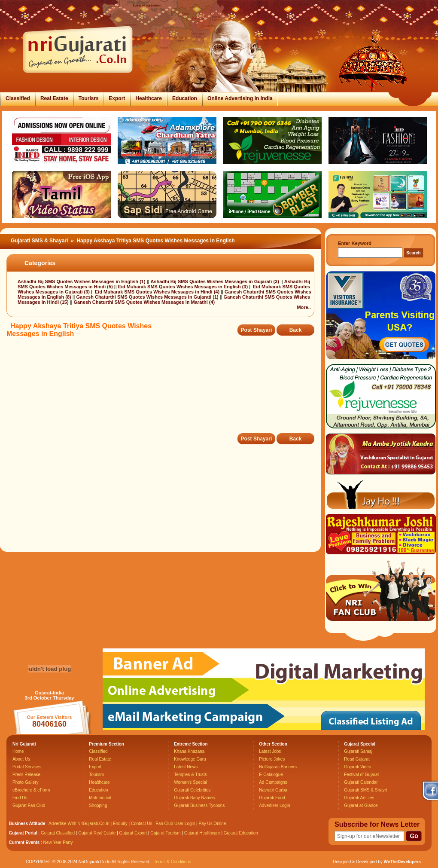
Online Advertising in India (240, 98)
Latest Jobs (270, 751)
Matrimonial (100, 798)
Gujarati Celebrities (192, 790)
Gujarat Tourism (165, 833)
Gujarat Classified (58, 833)
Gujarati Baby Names (194, 798)
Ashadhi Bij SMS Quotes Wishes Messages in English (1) (82, 281)
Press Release (26, 775)
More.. (304, 307)
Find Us (20, 798)
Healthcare (148, 98)
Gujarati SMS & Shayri (365, 790)
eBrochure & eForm (31, 790)
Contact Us (141, 824)
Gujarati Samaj (358, 751)
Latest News (186, 767)
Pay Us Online (212, 824)
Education (185, 98)
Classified (18, 98)
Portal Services (27, 767)
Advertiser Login (274, 805)
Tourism (88, 98)
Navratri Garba (273, 790)
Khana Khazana (189, 751)
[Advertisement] (163, 391)
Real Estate (54, 98)
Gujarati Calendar (361, 782)
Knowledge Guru (190, 759)
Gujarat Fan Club (29, 805)
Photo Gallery (26, 782)
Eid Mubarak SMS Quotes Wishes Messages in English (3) (184, 287)
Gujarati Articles (359, 798)
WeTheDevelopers (402, 862)
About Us (21, 759)
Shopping (98, 805)
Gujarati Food (272, 798)
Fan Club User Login (176, 824)
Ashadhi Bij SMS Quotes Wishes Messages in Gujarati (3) (215, 281)
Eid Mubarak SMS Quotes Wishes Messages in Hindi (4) (158, 292)
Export (117, 98)
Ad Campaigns (273, 782)
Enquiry (121, 824)
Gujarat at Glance (361, 805)
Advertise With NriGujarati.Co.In (79, 824)
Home (18, 751)
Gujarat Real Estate (97, 833)
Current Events (24, 842)
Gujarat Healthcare (202, 833)
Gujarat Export (133, 833)
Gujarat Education (241, 833)
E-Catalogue (271, 775)
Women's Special (190, 782)
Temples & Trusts (190, 775)
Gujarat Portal (23, 833)
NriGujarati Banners (278, 767)
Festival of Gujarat (361, 775)
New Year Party (58, 842)
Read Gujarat (357, 759)
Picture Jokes (272, 759)
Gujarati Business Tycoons (199, 805)
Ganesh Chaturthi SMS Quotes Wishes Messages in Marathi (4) (144, 302)
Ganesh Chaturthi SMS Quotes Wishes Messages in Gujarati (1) (148, 297)
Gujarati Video (357, 767)
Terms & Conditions (172, 862)
